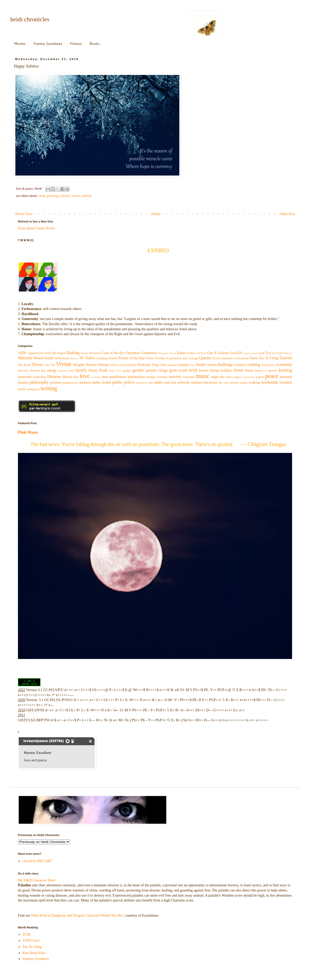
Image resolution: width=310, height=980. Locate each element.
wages (244, 383)
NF (82, 358)
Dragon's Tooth (167, 353)
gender (138, 370)
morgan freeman (157, 377)
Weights (79, 365)
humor (259, 371)
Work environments (123, 365)
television (210, 382)
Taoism (286, 358)
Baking (73, 353)
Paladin (113, 358)
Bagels (62, 353)
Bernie (85, 353)
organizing (249, 377)
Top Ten (50, 365)
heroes (204, 370)
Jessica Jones (251, 353)
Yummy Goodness (48, 44)
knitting (285, 370)
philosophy (39, 382)
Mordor (74, 358)
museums (189, 377)
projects (85, 382)
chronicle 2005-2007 (37, 861)
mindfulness (118, 377)
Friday (190, 353)
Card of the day (113, 353)
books (201, 365)
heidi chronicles (30, 19)
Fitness (76, 44)
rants (158, 382)
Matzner (25, 358)
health (183, 370)
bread (211, 365)
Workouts (144, 365)
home (239, 370)
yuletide (86, 196)
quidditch (141, 383)
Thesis (37, 365)
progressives (71, 383)
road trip (170, 382)
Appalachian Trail (39, 353)
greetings (53, 196)
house (249, 370)
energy (52, 370)
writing (49, 388)
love (85, 376)
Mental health (44, 358)
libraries (54, 377)
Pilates (150, 358)
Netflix (90, 358)
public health (101, 382)
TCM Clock (31, 941)
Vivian (64, 364)
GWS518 (201, 353)
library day (70, 377)
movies (175, 377)
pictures (56, 382)
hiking (214, 370)
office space (234, 377)
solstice (65, 196)
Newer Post (23, 214)
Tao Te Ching (269, 358)
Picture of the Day (132, 358)
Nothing (102, 358)
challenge (225, 365)
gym (173, 370)
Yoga (156, 365)
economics (268, 365)
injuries (273, 371)
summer (197, 382)
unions (234, 383)
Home (156, 214)
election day (38, 371)
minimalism (136, 377)
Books (95, 44)
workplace (33, 389)
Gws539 (236, 353)
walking (254, 382)
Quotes (205, 358)
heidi (193, 370)
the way (224, 383)
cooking (253, 365)
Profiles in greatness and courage (177, 358)
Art (54, 353)
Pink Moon (28, 432)
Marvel (288, 353)
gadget (127, 371)
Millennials (62, 358)
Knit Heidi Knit (34, 953)
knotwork (25, 377)
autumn (183, 365)
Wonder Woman (97, 365)
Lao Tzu (265, 353)
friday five (115, 371)
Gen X (212, 353)
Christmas (133, 353)
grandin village (157, 370)
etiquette (63, 371)
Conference (149, 353)
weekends (270, 382)
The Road (24, 365)
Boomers (95, 353)
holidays (226, 370)
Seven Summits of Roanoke (231, 358)
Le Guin (277, 353)
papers (260, 377)
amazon (172, 365)
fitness (93, 370)
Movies (20, 44)
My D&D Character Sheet (37, 880)
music (203, 376)
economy (284, 365)
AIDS (22, 353)
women (286, 382)
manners (96, 377)
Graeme (223, 353)
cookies (240, 365)
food (103, 370)
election (23, 371)
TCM (26, 934)
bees (192, 365)
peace (272, 376)
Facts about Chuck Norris (36, 228)
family (81, 370)
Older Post (287, 214)
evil (72, 371)
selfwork (183, 382)
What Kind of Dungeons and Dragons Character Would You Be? (77, 915)
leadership (39, 377)
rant (150, 383)
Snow (254, 358)
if (266, 371)
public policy (123, 382)
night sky (218, 377)
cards (42, 196)
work (22, 389)
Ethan (181, 353)
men (105, 377)
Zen (163, 365)
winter (76, 196)
